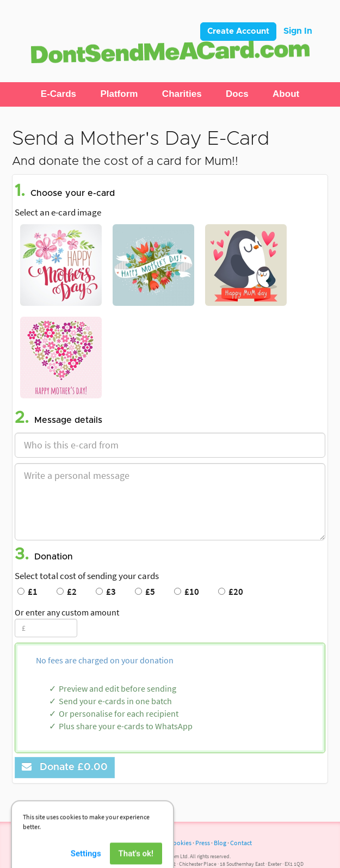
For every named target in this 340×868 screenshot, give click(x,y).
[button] (58, 94)
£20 (231, 592)
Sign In (298, 31)
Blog (220, 843)
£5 (145, 592)
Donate (65, 767)
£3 (106, 592)
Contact (241, 843)
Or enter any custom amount (67, 612)
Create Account (238, 31)
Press (203, 843)
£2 (67, 592)
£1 (27, 592)
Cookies (180, 843)
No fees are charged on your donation (105, 660)
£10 (187, 592)
